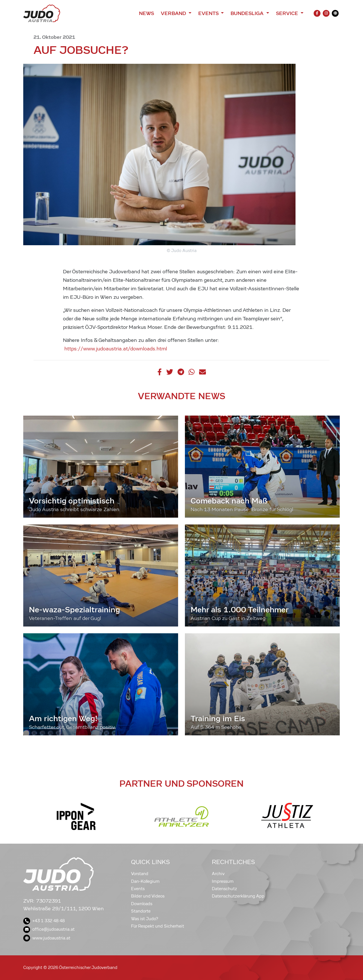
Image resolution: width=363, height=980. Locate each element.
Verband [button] (174, 13)
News (146, 13)
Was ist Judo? (145, 919)
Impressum (223, 881)
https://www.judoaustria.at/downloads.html (116, 349)
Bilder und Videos (148, 896)
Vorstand (140, 874)
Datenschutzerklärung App (238, 896)
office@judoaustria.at (49, 929)
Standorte (141, 911)
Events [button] (209, 13)
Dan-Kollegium (145, 881)
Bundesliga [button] (248, 13)
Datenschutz (224, 889)
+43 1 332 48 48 (44, 921)
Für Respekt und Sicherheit (158, 926)
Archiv (218, 874)
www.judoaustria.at (47, 938)
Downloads (142, 904)
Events (138, 889)
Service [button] (288, 13)
